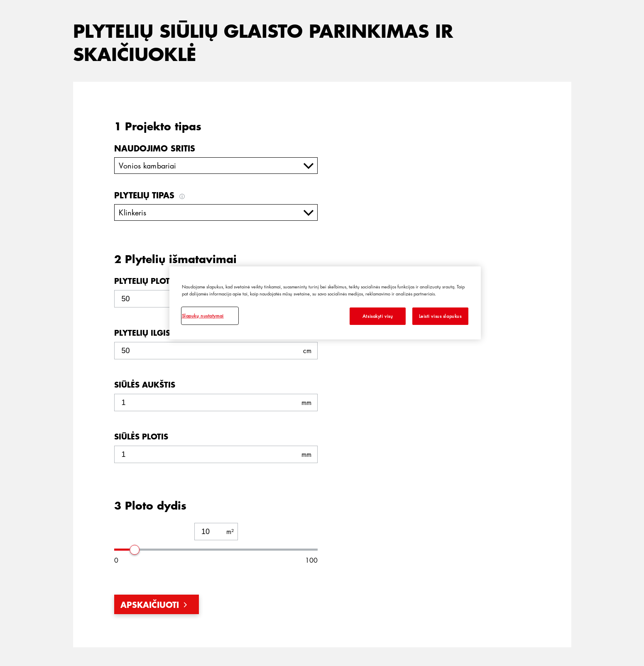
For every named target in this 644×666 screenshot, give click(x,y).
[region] (325, 303)
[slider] (135, 549)
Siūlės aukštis (145, 385)
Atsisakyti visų (378, 316)
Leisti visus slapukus (440, 316)
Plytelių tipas (151, 195)
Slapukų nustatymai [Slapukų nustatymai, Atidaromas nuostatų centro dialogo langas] (203, 316)
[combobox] (216, 166)
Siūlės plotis (141, 437)
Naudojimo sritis (155, 148)
